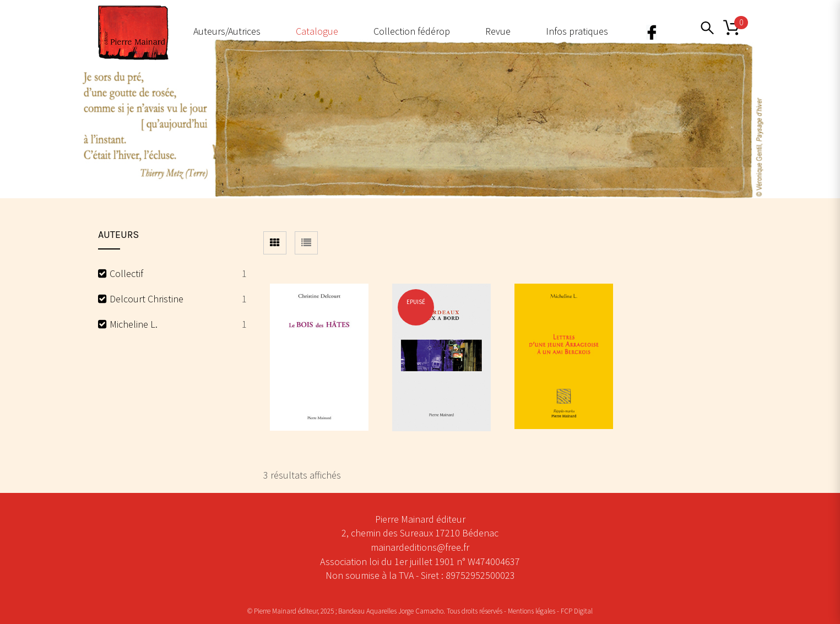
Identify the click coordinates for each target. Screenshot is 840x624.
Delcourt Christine (147, 299)
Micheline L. (134, 324)
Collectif (126, 273)
